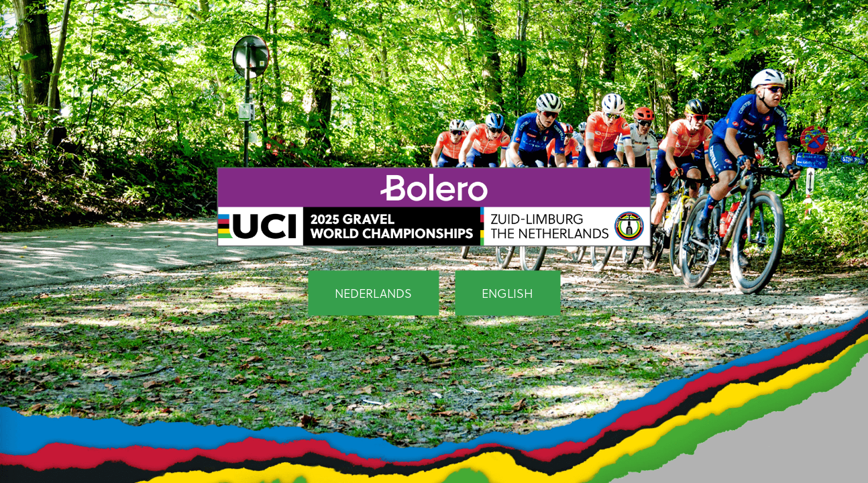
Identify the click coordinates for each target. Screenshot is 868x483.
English (507, 293)
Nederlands (373, 293)
